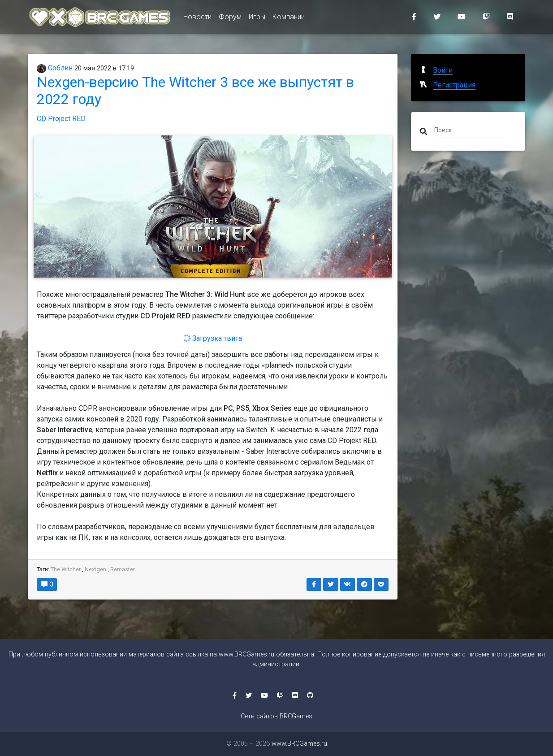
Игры (257, 19)
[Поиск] (470, 130)
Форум (230, 19)
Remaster (123, 569)
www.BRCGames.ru (246, 654)
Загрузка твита (213, 338)
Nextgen (95, 569)
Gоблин (55, 68)
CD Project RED (61, 119)
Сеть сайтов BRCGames (276, 716)
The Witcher (66, 569)
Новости (197, 19)
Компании (289, 19)
